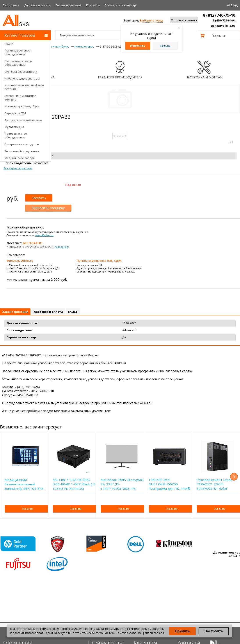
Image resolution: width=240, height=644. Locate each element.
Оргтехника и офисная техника (20, 98)
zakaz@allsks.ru (223, 26)
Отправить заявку (184, 20)
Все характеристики (18, 168)
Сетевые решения (68, 5)
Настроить (214, 631)
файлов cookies (153, 633)
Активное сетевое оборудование (18, 52)
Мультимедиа (14, 127)
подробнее (61, 247)
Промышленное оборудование (16, 135)
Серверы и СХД (15, 113)
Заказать (39, 198)
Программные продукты (22, 144)
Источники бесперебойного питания (24, 87)
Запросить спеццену (48, 208)
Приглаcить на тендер (120, 5)
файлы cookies (50, 629)
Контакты (93, 5)
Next (234, 477)
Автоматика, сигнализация (23, 120)
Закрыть (165, 46)
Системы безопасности (21, 72)
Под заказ (73, 185)
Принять (182, 631)
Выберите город (151, 20)
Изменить (138, 46)
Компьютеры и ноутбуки (22, 106)
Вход (234, 5)
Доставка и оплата (37, 5)
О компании (11, 5)
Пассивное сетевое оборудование (18, 63)
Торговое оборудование (22, 151)
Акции (9, 44)
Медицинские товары (20, 158)
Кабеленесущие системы (22, 78)
